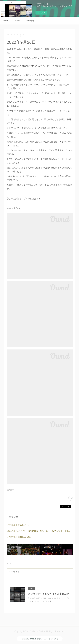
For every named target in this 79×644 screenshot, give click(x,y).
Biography (30, 20)
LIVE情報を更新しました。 (19, 525)
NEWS (17, 20)
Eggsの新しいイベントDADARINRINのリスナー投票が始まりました (39, 531)
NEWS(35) (10, 490)
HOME (6, 20)
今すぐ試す (41, 13)
